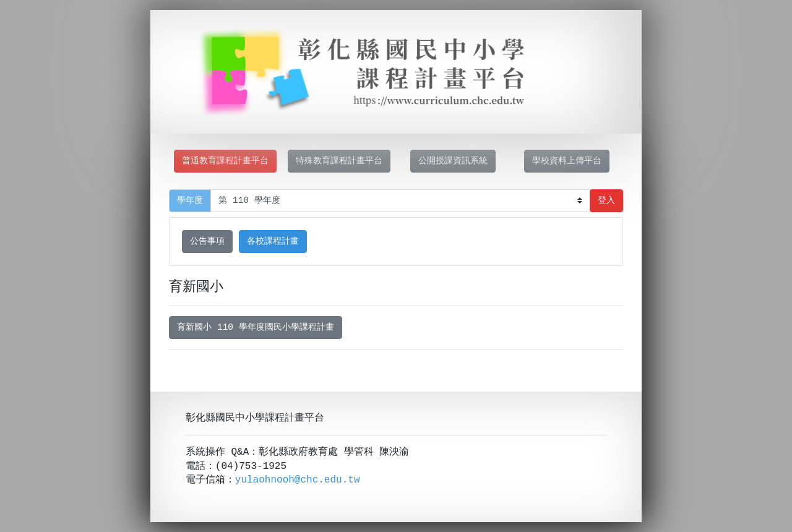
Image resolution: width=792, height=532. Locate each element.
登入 (606, 201)
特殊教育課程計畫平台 (339, 161)
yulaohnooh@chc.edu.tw (298, 480)
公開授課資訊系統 (453, 161)
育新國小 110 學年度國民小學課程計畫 (255, 328)
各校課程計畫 (273, 242)
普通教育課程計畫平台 (225, 161)
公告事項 (207, 242)
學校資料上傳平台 (567, 161)
